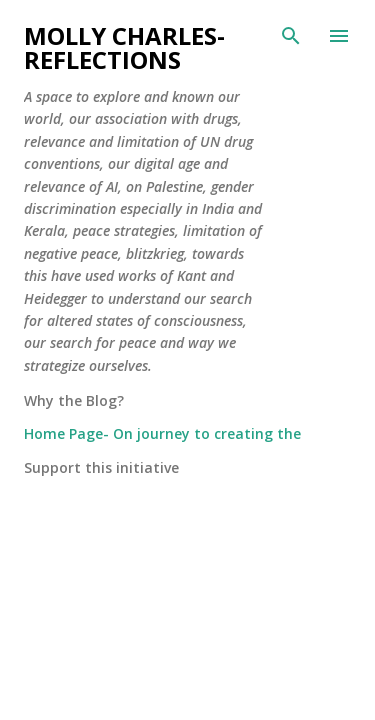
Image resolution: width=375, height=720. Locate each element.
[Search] (291, 36)
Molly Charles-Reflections (124, 47)
